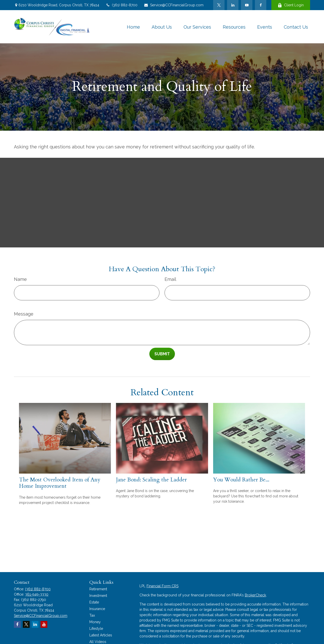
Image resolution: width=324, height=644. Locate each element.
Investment (98, 596)
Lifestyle (96, 629)
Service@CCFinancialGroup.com (174, 5)
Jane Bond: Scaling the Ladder (151, 480)
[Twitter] (219, 5)
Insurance (97, 609)
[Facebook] (261, 5)
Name (20, 279)
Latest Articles (101, 635)
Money (95, 622)
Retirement (98, 589)
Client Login (291, 5)
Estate (94, 602)
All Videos (98, 642)
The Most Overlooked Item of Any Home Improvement (60, 483)
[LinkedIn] (233, 5)
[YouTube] (247, 5)
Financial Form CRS (163, 586)
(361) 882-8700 (121, 5)
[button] (133, 27)
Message (24, 314)
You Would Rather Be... (241, 480)
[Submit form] (162, 354)
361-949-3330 (37, 594)
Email (170, 279)
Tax (92, 615)
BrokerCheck (255, 595)
